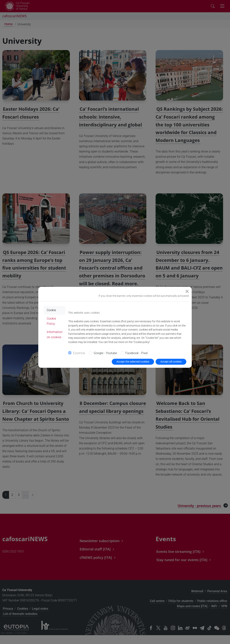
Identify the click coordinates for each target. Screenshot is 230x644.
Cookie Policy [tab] (51, 321)
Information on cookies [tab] (55, 335)
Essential (79, 353)
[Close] (187, 291)
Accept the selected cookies (133, 362)
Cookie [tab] (51, 310)
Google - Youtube (105, 353)
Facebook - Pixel (137, 353)
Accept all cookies (171, 362)
